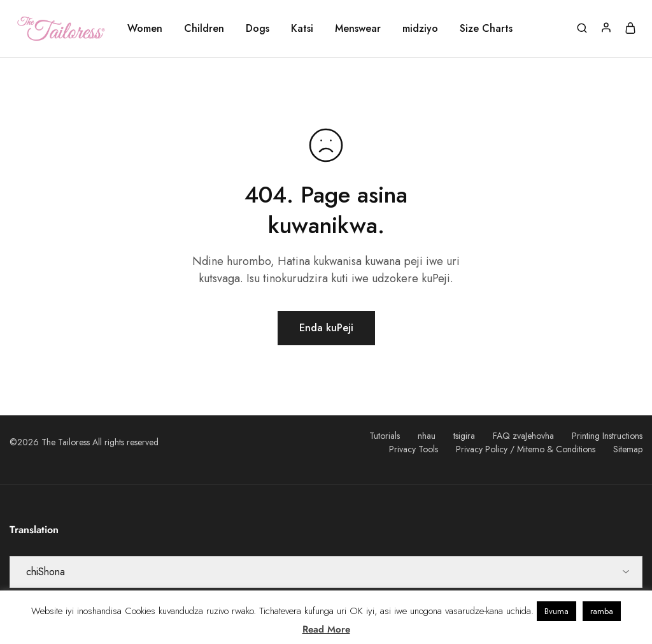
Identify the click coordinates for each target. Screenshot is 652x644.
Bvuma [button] (556, 611)
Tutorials (385, 436)
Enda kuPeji (326, 328)
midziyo (420, 29)
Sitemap (628, 449)
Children (204, 29)
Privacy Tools (414, 449)
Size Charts (486, 29)
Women (145, 29)
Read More (326, 629)
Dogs (258, 29)
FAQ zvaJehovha (523, 436)
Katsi (302, 29)
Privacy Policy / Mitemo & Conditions (526, 449)
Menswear (358, 29)
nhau (427, 436)
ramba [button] (602, 611)
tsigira (464, 436)
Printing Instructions (607, 436)
